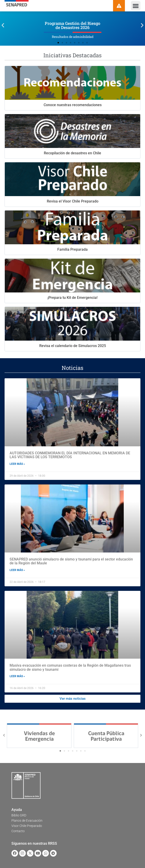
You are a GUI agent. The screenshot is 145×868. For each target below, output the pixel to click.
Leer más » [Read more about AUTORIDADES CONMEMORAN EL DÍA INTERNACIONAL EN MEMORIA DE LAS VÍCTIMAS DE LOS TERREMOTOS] (17, 464)
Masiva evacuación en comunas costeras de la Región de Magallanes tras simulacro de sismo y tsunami (70, 667)
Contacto (18, 831)
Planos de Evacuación (27, 821)
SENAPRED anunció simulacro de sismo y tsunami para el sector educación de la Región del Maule (71, 561)
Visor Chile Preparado (27, 826)
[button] (136, 6)
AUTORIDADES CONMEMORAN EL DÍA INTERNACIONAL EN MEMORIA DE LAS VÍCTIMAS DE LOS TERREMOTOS (70, 455)
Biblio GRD (19, 815)
